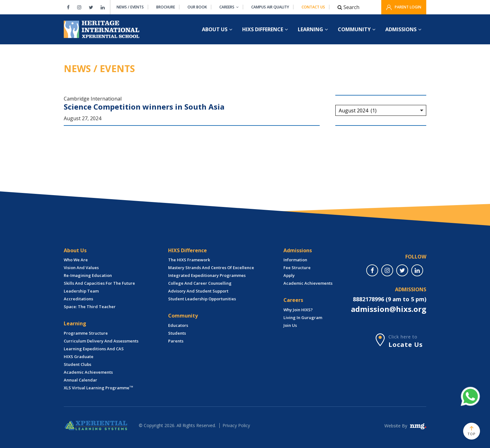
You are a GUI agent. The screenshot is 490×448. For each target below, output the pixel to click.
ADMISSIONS (403, 29)
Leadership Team (81, 291)
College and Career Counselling (200, 283)
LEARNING (313, 29)
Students (177, 333)
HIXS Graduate (79, 357)
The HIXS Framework (189, 260)
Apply (289, 275)
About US (217, 29)
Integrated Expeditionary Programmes (207, 275)
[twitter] (402, 270)
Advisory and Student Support (198, 291)
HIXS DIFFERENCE (265, 29)
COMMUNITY (357, 29)
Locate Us (406, 345)
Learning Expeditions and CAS (94, 349)
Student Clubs (77, 364)
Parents (176, 341)
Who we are (76, 260)
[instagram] (387, 270)
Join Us (290, 325)
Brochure (166, 7)
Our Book (197, 7)
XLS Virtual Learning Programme (98, 388)
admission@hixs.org (389, 309)
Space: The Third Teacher (90, 307)
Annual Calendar (80, 380)
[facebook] (372, 270)
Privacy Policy (236, 425)
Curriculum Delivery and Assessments (101, 341)
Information (295, 260)
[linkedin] (417, 270)
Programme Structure (86, 333)
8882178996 (368, 299)
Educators (178, 325)
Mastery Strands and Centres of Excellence (211, 268)
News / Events (130, 7)
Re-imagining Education (88, 275)
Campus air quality (270, 7)
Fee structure (297, 268)
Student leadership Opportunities (202, 299)
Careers (229, 7)
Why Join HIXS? (298, 310)
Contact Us (313, 7)
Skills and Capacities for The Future (99, 283)
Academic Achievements (88, 372)
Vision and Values (81, 268)
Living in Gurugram (303, 318)
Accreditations (78, 299)
